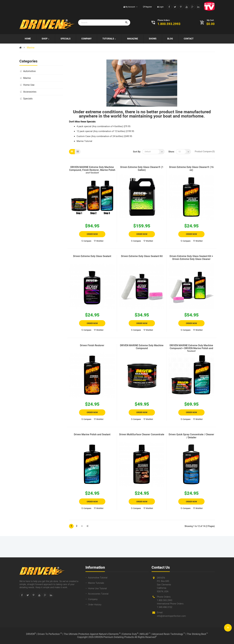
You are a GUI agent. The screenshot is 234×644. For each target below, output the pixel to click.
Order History (95, 605)
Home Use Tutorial (97, 588)
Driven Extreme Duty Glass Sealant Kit (142, 256)
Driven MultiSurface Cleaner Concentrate (142, 435)
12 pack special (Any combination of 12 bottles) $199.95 (105, 131)
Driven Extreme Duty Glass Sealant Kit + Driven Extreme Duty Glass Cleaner (191, 258)
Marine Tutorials (96, 583)
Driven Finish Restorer (92, 346)
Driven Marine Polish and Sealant (92, 435)
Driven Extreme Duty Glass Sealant (92, 256)
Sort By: (137, 152)
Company (93, 599)
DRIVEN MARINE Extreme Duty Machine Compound (142, 347)
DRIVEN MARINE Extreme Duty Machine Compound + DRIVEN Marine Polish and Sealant (191, 348)
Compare (86, 241)
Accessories (30, 92)
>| (87, 526)
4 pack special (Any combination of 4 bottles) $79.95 (103, 126)
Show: (171, 152)
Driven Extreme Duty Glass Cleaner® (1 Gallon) (142, 169)
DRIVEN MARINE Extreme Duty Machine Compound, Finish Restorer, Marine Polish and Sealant (92, 170)
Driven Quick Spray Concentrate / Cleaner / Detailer (191, 436)
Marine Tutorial (84, 141)
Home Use (29, 85)
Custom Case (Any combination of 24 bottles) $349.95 (104, 136)
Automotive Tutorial (98, 578)
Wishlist (99, 241)
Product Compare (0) (205, 152)
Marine (31, 48)
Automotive (29, 71)
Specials (28, 99)
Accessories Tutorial (98, 594)
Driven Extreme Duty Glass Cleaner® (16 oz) (191, 169)
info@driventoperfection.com (171, 616)
